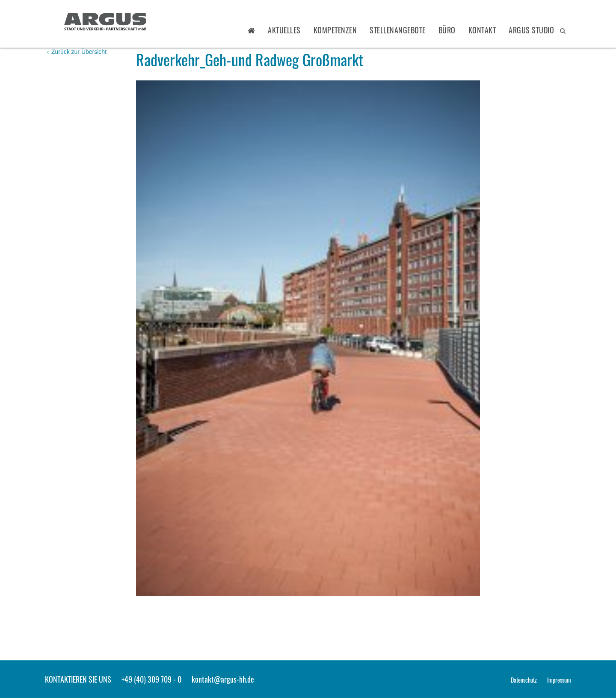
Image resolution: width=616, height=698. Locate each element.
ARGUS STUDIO (531, 30)
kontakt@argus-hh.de (223, 679)
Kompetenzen (335, 30)
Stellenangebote (398, 30)
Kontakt (482, 30)
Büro (447, 30)
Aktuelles (284, 30)
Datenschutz (524, 680)
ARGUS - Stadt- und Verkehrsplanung (105, 23)
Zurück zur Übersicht (77, 52)
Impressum (559, 680)
